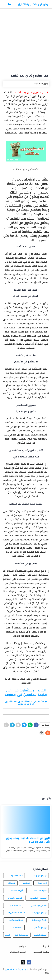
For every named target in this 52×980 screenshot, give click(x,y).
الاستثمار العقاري (16, 920)
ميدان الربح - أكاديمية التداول (34, 4)
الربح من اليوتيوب (40, 913)
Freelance (17, 928)
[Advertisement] (26, 40)
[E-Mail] (18, 725)
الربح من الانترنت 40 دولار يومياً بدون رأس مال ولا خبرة (28, 840)
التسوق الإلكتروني (39, 905)
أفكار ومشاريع (17, 876)
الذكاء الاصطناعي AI (16, 913)
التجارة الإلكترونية (40, 920)
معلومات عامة (41, 890)
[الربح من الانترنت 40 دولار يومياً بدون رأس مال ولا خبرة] (26, 820)
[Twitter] (24, 725)
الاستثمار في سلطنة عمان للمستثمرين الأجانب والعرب (26, 703)
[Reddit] (48, 733)
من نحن (23, 946)
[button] (9, 4)
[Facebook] (36, 725)
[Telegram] (12, 725)
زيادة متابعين (16, 905)
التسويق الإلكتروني (39, 898)
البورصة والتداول (15, 898)
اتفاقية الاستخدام (18, 952)
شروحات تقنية (17, 890)
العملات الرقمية (40, 935)
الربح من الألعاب (40, 928)
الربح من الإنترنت (40, 876)
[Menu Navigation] (4, 4)
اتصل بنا (46, 946)
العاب (7, 935)
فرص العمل (42, 883)
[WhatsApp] (30, 725)
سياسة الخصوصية (41, 952)
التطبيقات (12, 883)
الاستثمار (27, 883)
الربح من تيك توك (22, 935)
